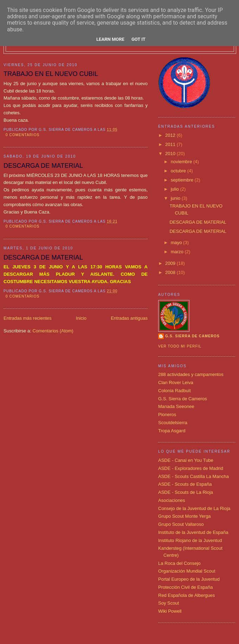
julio (176, 189)
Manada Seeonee (176, 406)
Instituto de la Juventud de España (193, 532)
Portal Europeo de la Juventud (189, 579)
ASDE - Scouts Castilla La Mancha (193, 476)
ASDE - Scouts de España (185, 484)
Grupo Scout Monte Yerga (185, 516)
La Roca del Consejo (179, 563)
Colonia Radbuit (175, 391)
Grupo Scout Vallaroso (181, 524)
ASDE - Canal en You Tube (186, 460)
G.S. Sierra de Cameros (183, 399)
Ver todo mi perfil (180, 346)
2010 (171, 154)
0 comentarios (22, 135)
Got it (138, 39)
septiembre (183, 180)
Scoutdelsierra (173, 423)
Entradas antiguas (129, 318)
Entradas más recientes (28, 318)
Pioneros (167, 415)
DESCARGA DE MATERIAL (43, 166)
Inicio (81, 318)
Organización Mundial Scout (187, 571)
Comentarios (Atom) (53, 331)
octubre (179, 171)
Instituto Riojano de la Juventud (190, 540)
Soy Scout (169, 603)
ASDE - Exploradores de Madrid (191, 468)
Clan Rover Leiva (176, 382)
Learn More (110, 39)
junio (176, 198)
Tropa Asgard (172, 431)
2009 (171, 263)
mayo (177, 243)
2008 (171, 272)
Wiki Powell (170, 611)
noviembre (182, 162)
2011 (171, 144)
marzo (178, 252)
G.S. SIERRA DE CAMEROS (192, 336)
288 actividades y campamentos (191, 374)
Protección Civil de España (185, 587)
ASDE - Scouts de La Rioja (186, 492)
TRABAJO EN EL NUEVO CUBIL (51, 74)
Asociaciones (172, 500)
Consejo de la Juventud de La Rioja (194, 508)
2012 (171, 135)
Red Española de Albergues (186, 595)
